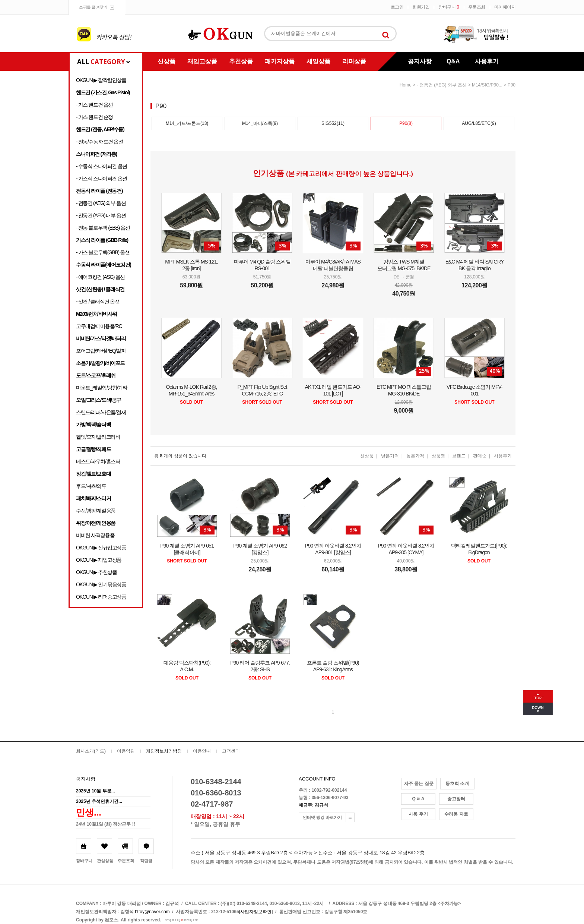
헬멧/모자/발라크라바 (98, 437)
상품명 (438, 456)
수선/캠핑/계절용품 (96, 511)
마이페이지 (505, 7)
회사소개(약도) (91, 751)
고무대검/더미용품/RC (99, 326)
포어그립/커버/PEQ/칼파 (101, 351)
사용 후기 (418, 814)
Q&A (453, 61)
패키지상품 (280, 61)
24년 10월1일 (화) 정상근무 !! (106, 824)
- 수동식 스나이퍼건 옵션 (101, 166)
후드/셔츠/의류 (91, 486)
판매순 (480, 456)
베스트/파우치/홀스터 (98, 461)
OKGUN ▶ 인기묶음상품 (101, 584)
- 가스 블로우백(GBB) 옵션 (103, 252)
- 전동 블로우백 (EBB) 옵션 (103, 228)
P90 (512, 85)
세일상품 (318, 61)
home (406, 85)
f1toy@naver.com (152, 912)
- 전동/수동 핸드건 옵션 (100, 142)
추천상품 (241, 61)
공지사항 (420, 61)
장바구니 (449, 7)
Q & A (418, 799)
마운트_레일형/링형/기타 (101, 388)
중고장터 (456, 799)
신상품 (166, 61)
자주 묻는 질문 (419, 783)
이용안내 (202, 751)
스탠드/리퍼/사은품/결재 (101, 412)
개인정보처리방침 (164, 751)
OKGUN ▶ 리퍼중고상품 (101, 597)
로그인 (397, 7)
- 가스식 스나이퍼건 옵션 (101, 179)
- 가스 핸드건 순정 (94, 117)
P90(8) (406, 123)
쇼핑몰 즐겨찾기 (93, 7)
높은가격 (415, 456)
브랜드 (459, 456)
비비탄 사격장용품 (95, 535)
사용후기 (487, 61)
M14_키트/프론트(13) (187, 123)
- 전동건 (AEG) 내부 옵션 (101, 215)
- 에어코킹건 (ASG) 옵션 (100, 277)
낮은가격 (390, 456)
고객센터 (231, 751)
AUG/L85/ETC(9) (479, 123)
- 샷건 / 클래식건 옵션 (98, 302)
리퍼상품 (354, 61)
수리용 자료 (456, 814)
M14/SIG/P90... (487, 85)
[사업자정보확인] (256, 912)
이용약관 (126, 751)
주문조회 (477, 7)
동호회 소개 (457, 783)
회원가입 (421, 7)
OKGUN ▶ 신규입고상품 (101, 548)
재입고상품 (202, 61)
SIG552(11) (333, 123)
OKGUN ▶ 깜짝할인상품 (101, 80)
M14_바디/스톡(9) (260, 123)
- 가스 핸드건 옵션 (94, 105)
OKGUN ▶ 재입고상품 (99, 560)
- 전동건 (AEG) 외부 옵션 (101, 203)
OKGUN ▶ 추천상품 (96, 572)
